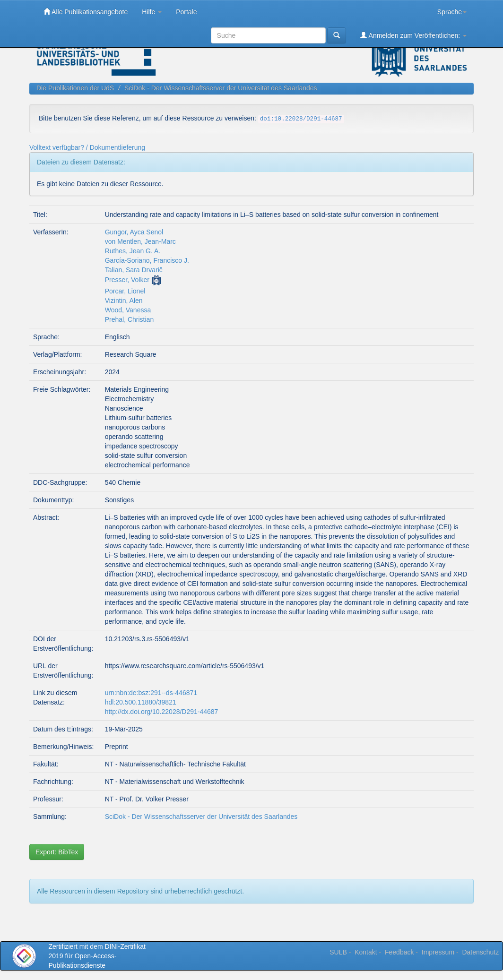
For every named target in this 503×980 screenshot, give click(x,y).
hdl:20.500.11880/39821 (141, 702)
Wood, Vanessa (128, 310)
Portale (186, 12)
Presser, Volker (127, 280)
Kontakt (366, 952)
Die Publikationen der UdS (75, 88)
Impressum (438, 952)
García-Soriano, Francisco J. (147, 260)
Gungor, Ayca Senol (134, 232)
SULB (338, 952)
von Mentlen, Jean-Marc (140, 241)
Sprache (452, 12)
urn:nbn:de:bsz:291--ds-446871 (151, 693)
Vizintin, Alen (124, 301)
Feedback (399, 952)
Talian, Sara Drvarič (134, 270)
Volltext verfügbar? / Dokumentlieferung (87, 147)
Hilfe (152, 12)
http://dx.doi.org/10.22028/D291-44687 (162, 712)
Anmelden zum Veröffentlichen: (413, 35)
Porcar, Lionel (125, 291)
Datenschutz (480, 952)
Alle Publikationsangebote (86, 12)
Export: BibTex (57, 852)
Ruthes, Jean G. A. (133, 251)
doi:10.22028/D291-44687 (301, 119)
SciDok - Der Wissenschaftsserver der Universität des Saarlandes (221, 88)
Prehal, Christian (130, 319)
